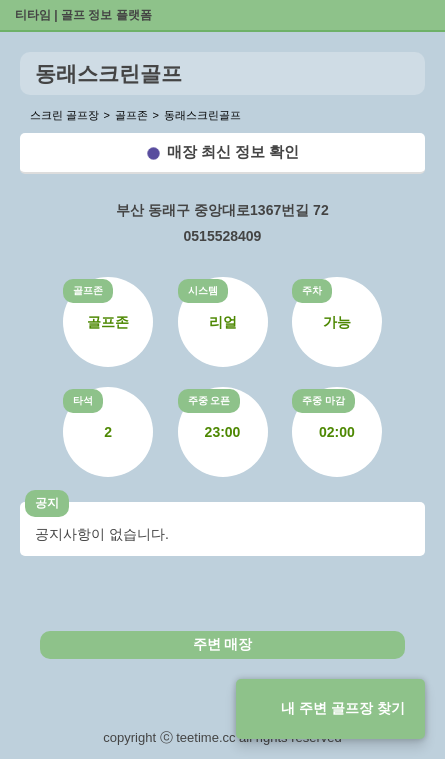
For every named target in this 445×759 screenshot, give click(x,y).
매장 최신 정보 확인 (233, 151)
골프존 (88, 290)
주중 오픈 (209, 400)
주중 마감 (323, 400)
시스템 (203, 290)
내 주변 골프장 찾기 (343, 708)
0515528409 (223, 236)
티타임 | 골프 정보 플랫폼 (83, 15)
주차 (312, 290)
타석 (83, 400)
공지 (47, 503)
